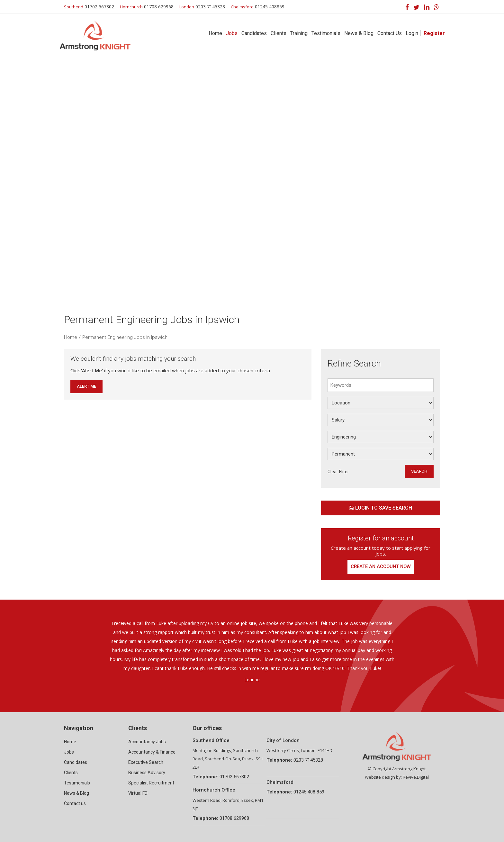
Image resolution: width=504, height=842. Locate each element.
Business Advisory (147, 773)
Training (299, 33)
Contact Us (390, 33)
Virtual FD (138, 793)
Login (412, 33)
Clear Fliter (338, 472)
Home (215, 33)
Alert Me (86, 386)
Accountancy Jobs (147, 742)
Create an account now (381, 567)
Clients (279, 33)
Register (434, 33)
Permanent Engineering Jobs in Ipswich (125, 337)
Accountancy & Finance (152, 752)
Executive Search (146, 762)
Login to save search (381, 508)
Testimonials (326, 33)
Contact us (75, 803)
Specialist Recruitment (151, 783)
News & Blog (359, 33)
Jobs (232, 33)
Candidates (254, 33)
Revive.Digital (416, 777)
